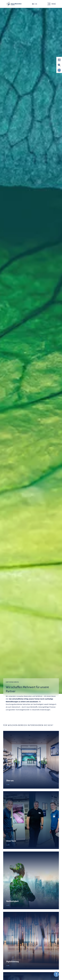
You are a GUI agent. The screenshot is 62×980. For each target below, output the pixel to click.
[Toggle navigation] (52, 4)
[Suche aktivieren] (59, 65)
